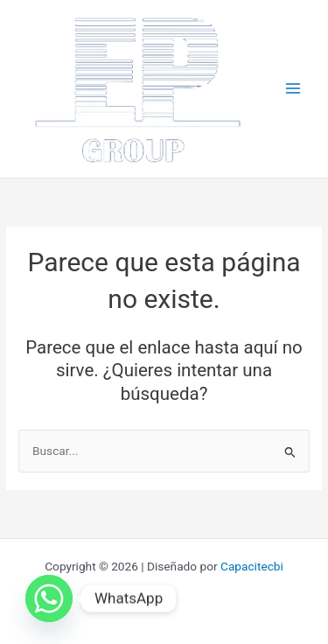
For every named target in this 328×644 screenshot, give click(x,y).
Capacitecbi (252, 566)
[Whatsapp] (49, 598)
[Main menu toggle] (293, 89)
